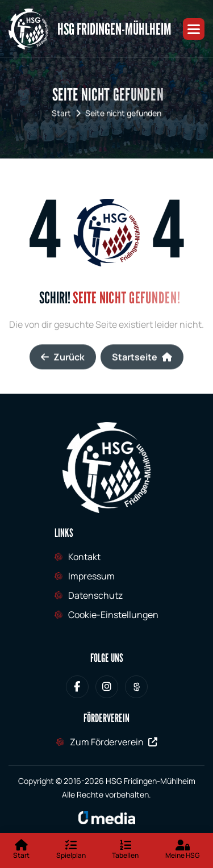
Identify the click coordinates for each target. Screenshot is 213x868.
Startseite (142, 366)
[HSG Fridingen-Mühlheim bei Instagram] (107, 687)
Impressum (91, 576)
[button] (194, 29)
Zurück (63, 366)
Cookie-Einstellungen (113, 615)
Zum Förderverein (114, 742)
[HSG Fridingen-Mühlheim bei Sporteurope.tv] (136, 687)
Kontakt (84, 557)
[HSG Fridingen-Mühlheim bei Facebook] (77, 687)
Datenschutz (95, 595)
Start (61, 115)
